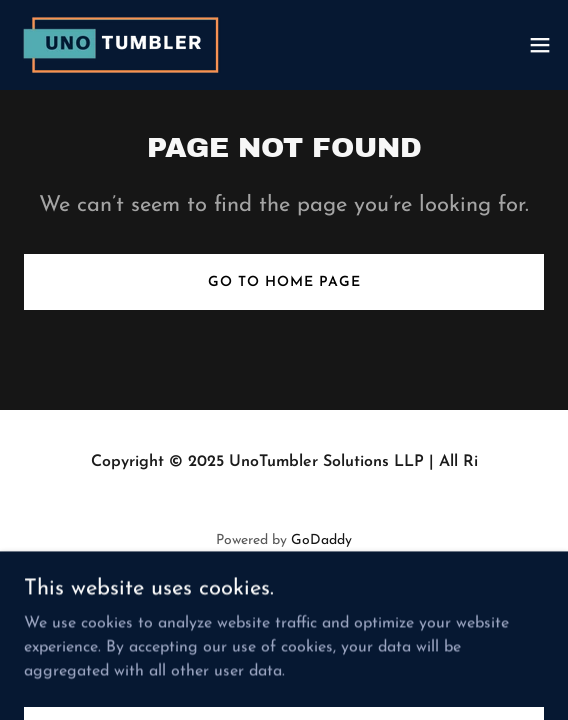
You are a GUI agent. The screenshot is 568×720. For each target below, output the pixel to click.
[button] (540, 45)
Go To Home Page (284, 282)
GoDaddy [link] (321, 540)
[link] (125, 45)
